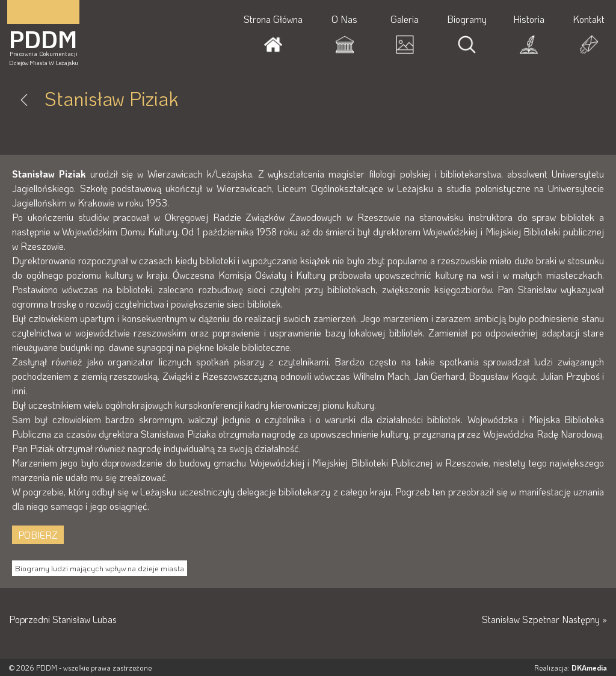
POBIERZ (38, 535)
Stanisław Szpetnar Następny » (543, 619)
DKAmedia (589, 668)
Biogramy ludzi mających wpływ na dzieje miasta (100, 568)
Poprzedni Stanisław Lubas (64, 619)
